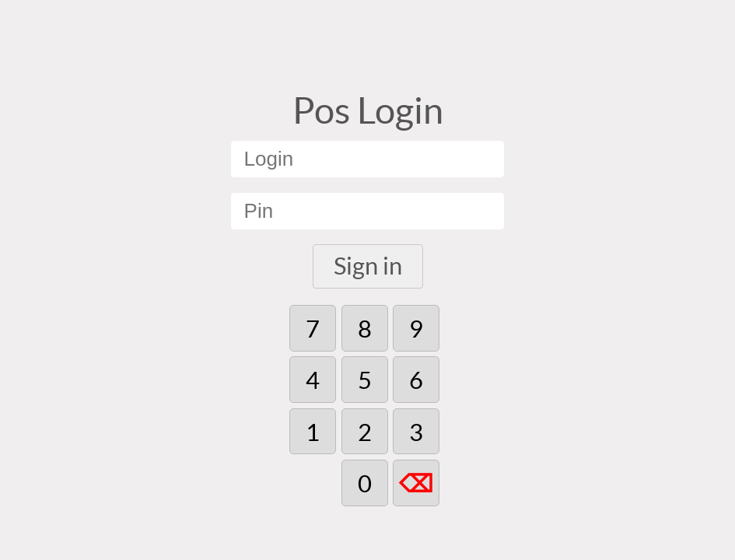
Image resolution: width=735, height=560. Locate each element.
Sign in (368, 266)
